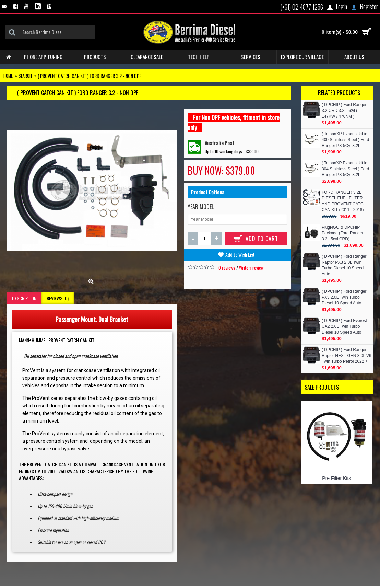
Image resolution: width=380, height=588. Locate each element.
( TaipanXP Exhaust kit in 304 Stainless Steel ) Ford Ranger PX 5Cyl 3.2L (345, 169)
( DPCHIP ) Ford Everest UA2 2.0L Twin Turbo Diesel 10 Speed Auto (344, 326)
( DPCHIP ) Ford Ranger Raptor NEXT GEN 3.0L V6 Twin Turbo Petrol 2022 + (347, 356)
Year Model (201, 207)
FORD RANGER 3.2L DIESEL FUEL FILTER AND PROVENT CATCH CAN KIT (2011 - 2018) (344, 201)
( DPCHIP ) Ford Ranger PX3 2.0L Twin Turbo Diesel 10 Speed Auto (344, 297)
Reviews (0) (58, 298)
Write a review (251, 268)
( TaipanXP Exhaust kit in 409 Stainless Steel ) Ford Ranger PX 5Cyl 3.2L (345, 140)
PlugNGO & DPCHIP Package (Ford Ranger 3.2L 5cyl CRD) (342, 233)
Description (24, 298)
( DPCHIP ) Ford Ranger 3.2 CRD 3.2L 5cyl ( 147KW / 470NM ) (344, 111)
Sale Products (322, 387)
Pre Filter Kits (336, 478)
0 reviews (227, 268)
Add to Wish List (240, 255)
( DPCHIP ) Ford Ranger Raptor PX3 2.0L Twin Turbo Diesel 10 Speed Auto (344, 265)
